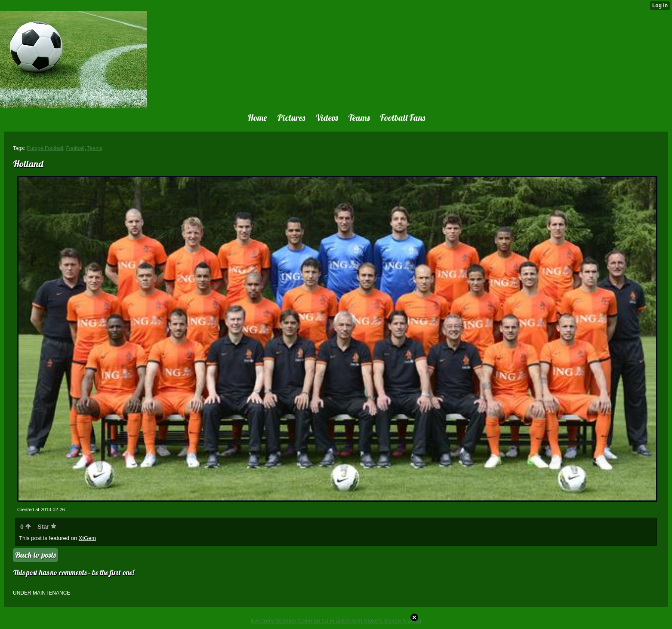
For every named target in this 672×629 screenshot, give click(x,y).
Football (75, 148)
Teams (95, 148)
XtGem (87, 538)
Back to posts (35, 555)
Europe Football (45, 148)
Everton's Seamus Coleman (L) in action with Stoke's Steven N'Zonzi (336, 621)
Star (47, 527)
